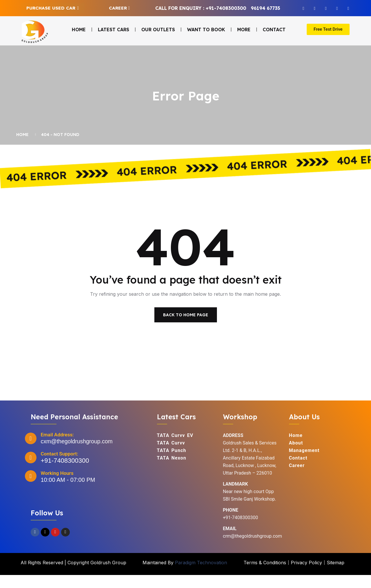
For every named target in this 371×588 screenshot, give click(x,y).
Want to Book (206, 30)
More (244, 30)
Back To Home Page (186, 328)
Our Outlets (158, 30)
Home (79, 30)
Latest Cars (114, 30)
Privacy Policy (306, 576)
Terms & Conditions (265, 576)
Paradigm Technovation (201, 576)
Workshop (240, 430)
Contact (274, 30)
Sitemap (336, 576)
